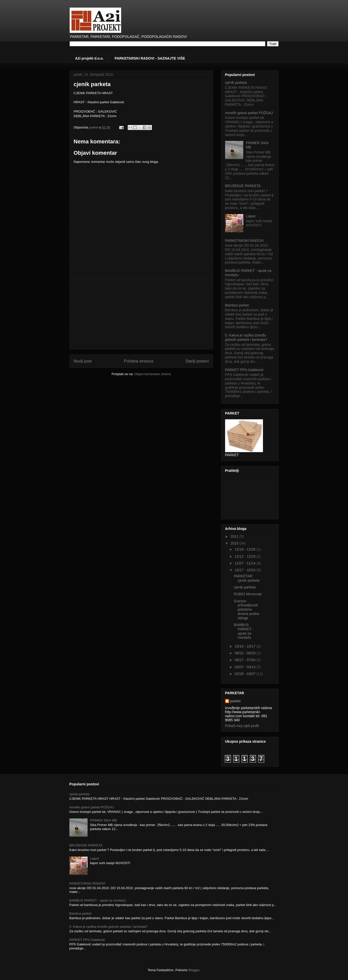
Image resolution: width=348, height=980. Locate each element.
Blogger (194, 970)
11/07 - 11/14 (246, 563)
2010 (235, 543)
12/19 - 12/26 (246, 549)
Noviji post (83, 361)
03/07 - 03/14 (246, 667)
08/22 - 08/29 (246, 653)
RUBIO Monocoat (248, 594)
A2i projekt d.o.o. (90, 58)
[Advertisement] (141, 314)
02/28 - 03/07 (246, 674)
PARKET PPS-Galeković (244, 370)
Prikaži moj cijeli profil (242, 726)
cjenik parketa (92, 84)
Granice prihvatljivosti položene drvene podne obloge (246, 610)
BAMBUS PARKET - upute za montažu (244, 631)
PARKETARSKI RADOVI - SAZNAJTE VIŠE (150, 58)
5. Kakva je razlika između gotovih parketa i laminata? (246, 337)
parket (235, 701)
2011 (235, 536)
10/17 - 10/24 (246, 570)
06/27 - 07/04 (246, 660)
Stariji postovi (197, 361)
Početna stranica (139, 361)
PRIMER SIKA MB (103, 820)
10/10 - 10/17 (246, 646)
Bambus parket (237, 305)
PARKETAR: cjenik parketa (246, 578)
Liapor (251, 216)
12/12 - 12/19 (246, 556)
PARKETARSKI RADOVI (245, 241)
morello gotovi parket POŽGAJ (249, 113)
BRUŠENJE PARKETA (243, 186)
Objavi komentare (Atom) (153, 374)
